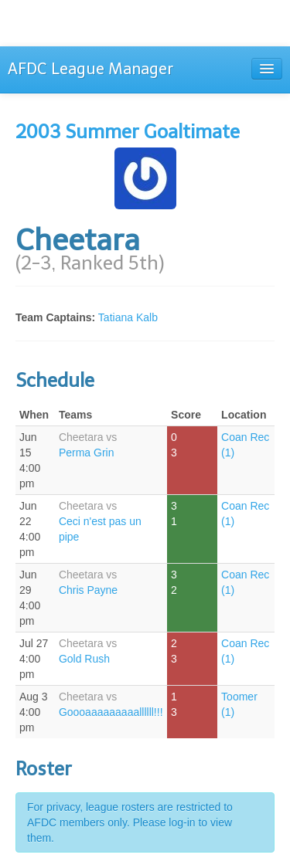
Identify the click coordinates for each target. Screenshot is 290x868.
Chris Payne (88, 590)
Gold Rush (84, 659)
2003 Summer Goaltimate (128, 132)
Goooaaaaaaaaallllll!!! (111, 712)
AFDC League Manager (90, 69)
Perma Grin (87, 453)
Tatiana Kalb (128, 317)
